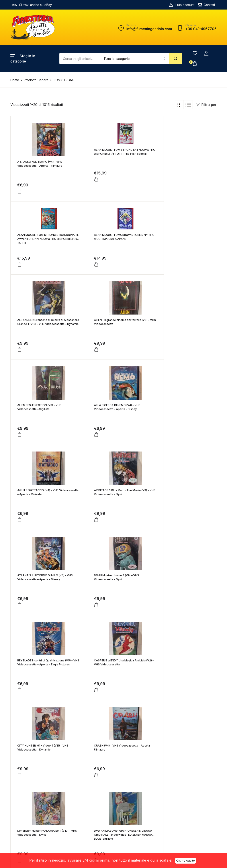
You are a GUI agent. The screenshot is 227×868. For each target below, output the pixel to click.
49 (114, 725)
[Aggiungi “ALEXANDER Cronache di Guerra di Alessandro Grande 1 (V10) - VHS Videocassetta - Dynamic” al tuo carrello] (88, 276)
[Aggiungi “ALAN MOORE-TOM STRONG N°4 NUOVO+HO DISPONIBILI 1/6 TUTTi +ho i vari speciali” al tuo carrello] (88, 179)
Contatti (206, 5)
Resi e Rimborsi (93, 807)
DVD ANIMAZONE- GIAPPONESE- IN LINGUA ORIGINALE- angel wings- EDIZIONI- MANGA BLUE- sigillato (178, 591)
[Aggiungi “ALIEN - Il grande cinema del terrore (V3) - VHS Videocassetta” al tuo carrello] (157, 276)
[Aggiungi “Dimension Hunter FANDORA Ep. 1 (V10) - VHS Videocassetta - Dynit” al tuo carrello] (88, 617)
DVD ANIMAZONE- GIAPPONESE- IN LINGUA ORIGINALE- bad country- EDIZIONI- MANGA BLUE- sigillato (41, 676)
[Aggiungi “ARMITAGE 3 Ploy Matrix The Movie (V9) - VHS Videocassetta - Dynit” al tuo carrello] (20, 447)
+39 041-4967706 (59, 806)
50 (128, 725)
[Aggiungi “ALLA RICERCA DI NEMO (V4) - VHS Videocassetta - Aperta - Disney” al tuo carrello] (88, 362)
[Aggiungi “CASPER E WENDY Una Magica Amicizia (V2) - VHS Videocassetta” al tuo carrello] (88, 532)
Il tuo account (182, 5)
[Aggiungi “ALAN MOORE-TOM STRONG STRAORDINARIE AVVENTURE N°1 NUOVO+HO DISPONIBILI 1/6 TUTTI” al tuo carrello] (157, 179)
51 (141, 725)
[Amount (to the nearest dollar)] (79, 59)
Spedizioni (89, 801)
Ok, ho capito (186, 860)
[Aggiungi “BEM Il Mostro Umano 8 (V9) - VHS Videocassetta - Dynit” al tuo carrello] (157, 447)
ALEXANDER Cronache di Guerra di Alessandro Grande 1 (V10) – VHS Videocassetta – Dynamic (109, 251)
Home (15, 80)
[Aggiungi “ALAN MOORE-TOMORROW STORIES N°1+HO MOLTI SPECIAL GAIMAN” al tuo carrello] (20, 264)
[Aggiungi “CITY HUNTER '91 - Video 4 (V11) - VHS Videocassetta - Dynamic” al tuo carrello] (157, 532)
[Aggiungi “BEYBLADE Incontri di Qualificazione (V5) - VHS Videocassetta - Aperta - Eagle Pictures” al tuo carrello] (20, 532)
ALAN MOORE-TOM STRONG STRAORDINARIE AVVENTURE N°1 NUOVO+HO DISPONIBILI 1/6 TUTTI (178, 154)
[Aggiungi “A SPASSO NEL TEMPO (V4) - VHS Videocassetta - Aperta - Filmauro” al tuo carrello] (20, 191)
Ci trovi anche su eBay (32, 5)
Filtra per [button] (206, 105)
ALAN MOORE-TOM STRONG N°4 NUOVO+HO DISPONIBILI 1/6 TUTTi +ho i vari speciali (113, 154)
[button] (206, 53)
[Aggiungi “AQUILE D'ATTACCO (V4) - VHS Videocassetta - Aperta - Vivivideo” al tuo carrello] (157, 362)
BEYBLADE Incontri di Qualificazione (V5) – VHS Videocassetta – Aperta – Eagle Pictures (44, 506)
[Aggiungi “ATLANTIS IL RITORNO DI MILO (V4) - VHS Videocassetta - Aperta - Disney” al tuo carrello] (88, 447)
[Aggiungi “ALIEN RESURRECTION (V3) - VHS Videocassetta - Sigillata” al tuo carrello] (20, 362)
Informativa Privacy (95, 814)
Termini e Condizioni (89, 792)
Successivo (161, 725)
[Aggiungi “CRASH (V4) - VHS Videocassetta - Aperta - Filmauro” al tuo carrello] (20, 617)
